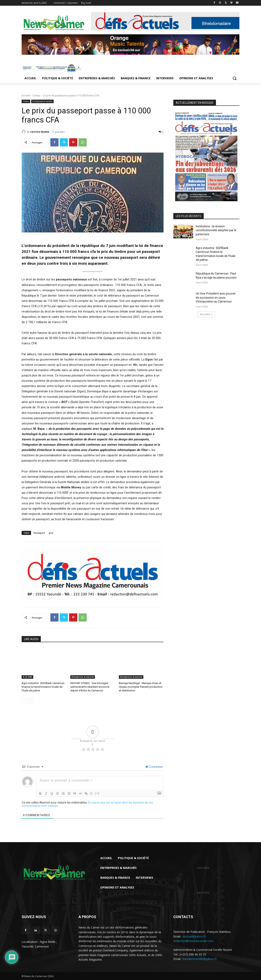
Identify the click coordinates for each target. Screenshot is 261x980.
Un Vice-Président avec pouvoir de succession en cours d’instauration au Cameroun (216, 297)
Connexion (154, 767)
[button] (234, 78)
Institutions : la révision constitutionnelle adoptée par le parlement (216, 230)
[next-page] (31, 700)
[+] (97, 793)
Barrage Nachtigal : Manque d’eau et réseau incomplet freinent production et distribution (141, 687)
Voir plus (206, 314)
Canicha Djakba (40, 132)
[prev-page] (24, 700)
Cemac (36, 95)
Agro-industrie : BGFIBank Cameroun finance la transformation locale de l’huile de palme (43, 687)
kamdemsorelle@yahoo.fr (200, 959)
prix (51, 533)
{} (91, 793)
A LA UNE (27, 677)
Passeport (39, 533)
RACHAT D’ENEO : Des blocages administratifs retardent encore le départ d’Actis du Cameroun (90, 687)
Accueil (26, 95)
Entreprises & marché (42, 101)
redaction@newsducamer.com (193, 941)
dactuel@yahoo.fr (194, 936)
